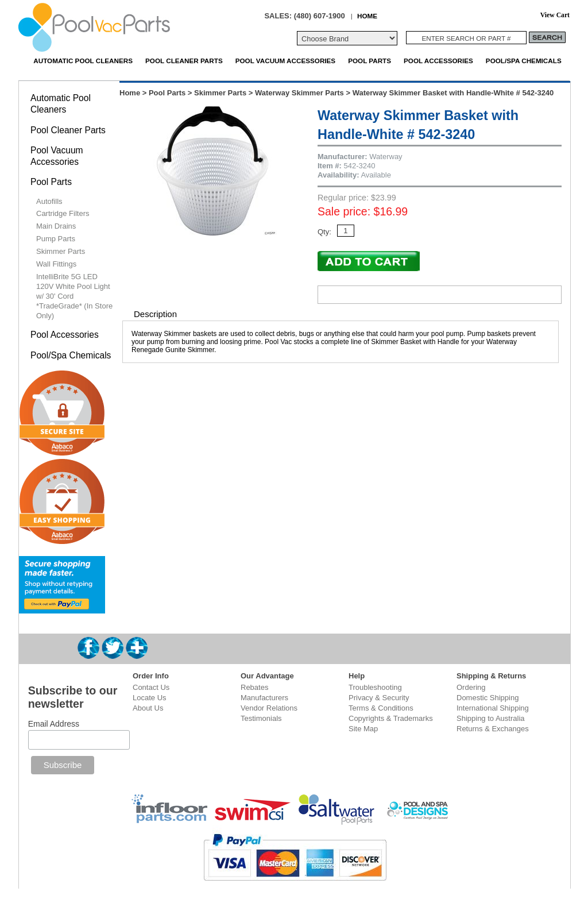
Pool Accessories (438, 61)
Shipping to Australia (491, 718)
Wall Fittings (56, 264)
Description (155, 314)
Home (130, 93)
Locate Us (150, 698)
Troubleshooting (375, 687)
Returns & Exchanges (493, 729)
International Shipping (493, 708)
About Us (148, 708)
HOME (367, 16)
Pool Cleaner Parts (184, 61)
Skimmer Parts (220, 93)
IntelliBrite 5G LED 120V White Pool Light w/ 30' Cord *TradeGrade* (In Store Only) (74, 296)
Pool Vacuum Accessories (285, 61)
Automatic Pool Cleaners (83, 61)
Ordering (471, 687)
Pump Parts (56, 239)
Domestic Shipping (488, 698)
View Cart (555, 15)
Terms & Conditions (381, 708)
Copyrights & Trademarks (391, 718)
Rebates (254, 687)
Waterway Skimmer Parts (299, 93)
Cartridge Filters (63, 213)
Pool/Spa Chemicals (524, 61)
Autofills (49, 201)
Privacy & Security (379, 698)
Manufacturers (264, 698)
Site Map (363, 729)
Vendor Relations (269, 708)
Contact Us (151, 687)
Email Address (54, 724)
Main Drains (56, 226)
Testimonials (261, 718)
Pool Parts (370, 61)
